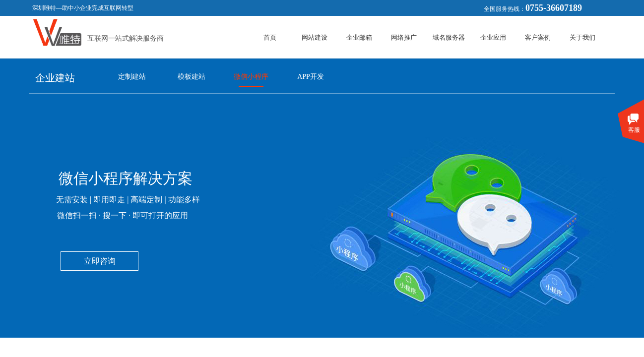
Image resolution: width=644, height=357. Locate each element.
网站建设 (315, 37)
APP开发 (311, 77)
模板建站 (192, 77)
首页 (270, 37)
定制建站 (132, 77)
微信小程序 (251, 77)
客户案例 (538, 37)
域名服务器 (449, 37)
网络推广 (404, 37)
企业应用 (493, 37)
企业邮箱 (359, 37)
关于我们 (582, 37)
